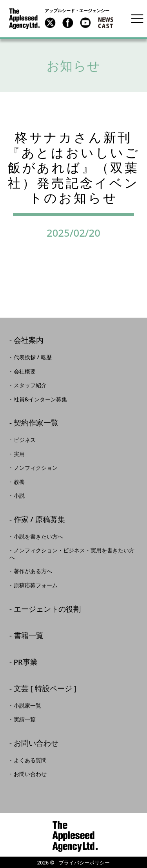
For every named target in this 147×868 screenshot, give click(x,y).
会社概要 (25, 371)
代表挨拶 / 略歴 (33, 357)
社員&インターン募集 (41, 399)
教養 (19, 482)
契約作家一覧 (36, 423)
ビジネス (25, 440)
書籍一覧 (29, 636)
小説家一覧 (27, 706)
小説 (19, 496)
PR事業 (26, 663)
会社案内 (29, 341)
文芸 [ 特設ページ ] (45, 689)
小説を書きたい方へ (38, 537)
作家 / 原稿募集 (39, 520)
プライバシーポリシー (84, 862)
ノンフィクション (36, 468)
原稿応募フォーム (36, 585)
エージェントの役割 (47, 610)
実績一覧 (25, 719)
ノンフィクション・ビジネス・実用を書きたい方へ (72, 554)
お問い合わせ (36, 744)
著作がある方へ (33, 571)
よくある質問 (30, 760)
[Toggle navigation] (137, 18)
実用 (19, 454)
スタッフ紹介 (30, 385)
